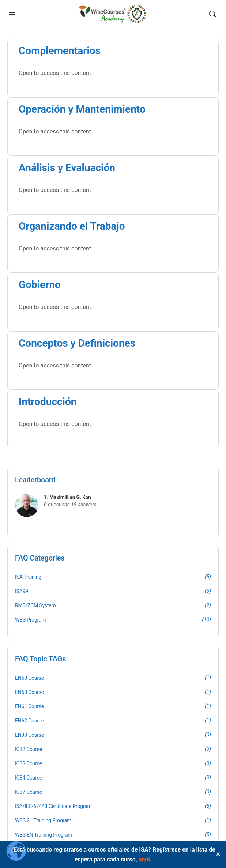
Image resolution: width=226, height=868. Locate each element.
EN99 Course (29, 735)
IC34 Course (29, 778)
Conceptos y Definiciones (77, 343)
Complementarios (60, 51)
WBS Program (30, 620)
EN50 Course (29, 678)
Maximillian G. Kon (70, 497)
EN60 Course (29, 692)
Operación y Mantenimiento (82, 109)
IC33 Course (29, 763)
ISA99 (22, 591)
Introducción (48, 402)
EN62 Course (29, 721)
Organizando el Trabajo (72, 226)
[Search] (212, 14)
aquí (144, 859)
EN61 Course (29, 706)
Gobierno (40, 285)
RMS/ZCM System (35, 605)
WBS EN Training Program (44, 835)
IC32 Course (29, 749)
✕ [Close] (218, 854)
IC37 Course (29, 792)
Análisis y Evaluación (67, 168)
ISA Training (28, 577)
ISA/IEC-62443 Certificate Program (53, 806)
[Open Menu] (12, 14)
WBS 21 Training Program (43, 820)
